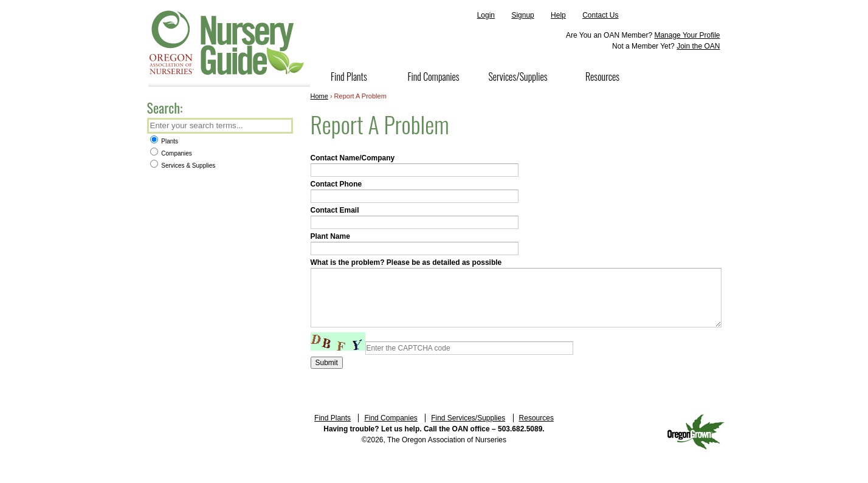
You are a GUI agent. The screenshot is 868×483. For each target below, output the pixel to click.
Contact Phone (336, 184)
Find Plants (349, 77)
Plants (164, 141)
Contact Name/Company (353, 158)
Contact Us (600, 15)
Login (486, 15)
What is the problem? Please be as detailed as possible (406, 262)
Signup (522, 15)
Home (319, 96)
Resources (602, 77)
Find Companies (433, 77)
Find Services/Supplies (468, 418)
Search (283, 127)
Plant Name (330, 236)
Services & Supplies (183, 166)
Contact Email (335, 210)
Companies (171, 153)
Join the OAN (698, 46)
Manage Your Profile (687, 35)
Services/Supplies (518, 77)
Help (558, 15)
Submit (327, 363)
